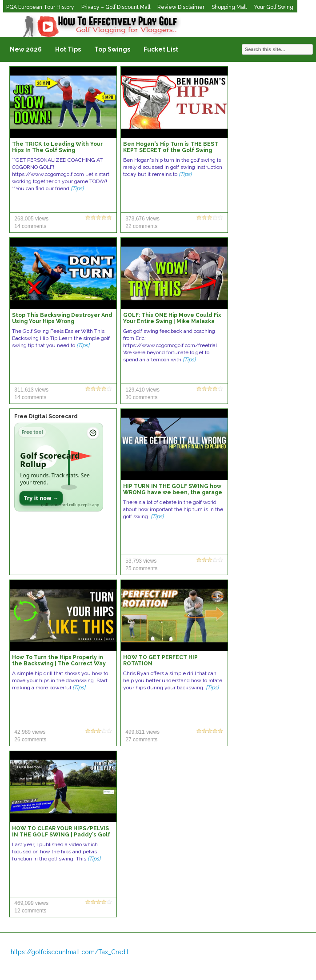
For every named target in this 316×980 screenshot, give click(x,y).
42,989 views (30, 732)
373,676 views (142, 219)
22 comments (141, 226)
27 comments (141, 740)
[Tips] (77, 188)
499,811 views (142, 732)
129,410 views (142, 390)
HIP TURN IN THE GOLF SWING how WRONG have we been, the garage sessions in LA (173, 492)
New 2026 (26, 49)
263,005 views (31, 219)
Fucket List (161, 49)
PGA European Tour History (40, 7)
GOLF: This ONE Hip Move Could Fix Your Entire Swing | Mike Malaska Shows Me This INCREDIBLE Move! (172, 321)
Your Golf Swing (274, 7)
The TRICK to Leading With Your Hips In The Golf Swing (57, 147)
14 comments (30, 226)
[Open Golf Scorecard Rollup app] (59, 467)
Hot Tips (68, 49)
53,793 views (141, 561)
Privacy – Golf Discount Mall (116, 7)
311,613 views (31, 390)
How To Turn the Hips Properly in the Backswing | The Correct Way (59, 660)
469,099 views (31, 903)
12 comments (30, 911)
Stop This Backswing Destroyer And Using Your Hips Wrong (62, 318)
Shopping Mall (229, 7)
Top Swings (112, 49)
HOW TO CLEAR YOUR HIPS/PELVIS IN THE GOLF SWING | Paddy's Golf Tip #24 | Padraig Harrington (61, 835)
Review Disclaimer (181, 7)
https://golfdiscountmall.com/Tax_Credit (70, 952)
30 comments (141, 397)
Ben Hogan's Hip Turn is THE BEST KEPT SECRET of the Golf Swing (171, 147)
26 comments (30, 740)
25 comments (141, 568)
